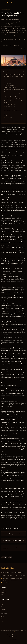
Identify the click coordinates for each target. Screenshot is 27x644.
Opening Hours (4, 602)
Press (2, 621)
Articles (3, 616)
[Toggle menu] (25, 3)
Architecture (4, 557)
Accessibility (3, 609)
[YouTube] (17, 636)
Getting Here (4, 607)
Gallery (2, 595)
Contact (3, 624)
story (4, 162)
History (10, 557)
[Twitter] (15, 636)
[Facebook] (10, 636)
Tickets (3, 604)
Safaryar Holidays (16, 632)
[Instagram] (12, 636)
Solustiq (16, 639)
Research (3, 619)
